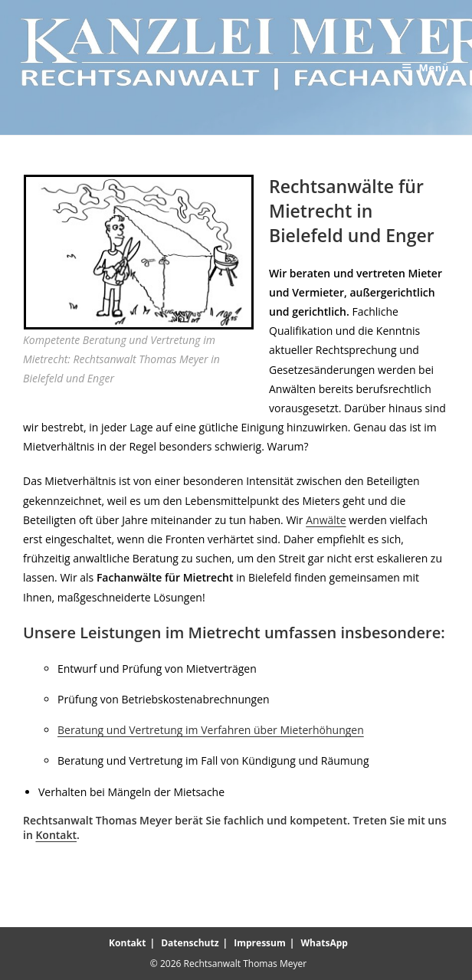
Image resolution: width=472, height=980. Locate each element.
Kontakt (56, 835)
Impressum (260, 943)
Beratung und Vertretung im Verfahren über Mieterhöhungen (211, 730)
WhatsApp (324, 943)
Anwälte (326, 520)
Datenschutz (190, 943)
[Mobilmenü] (426, 67)
